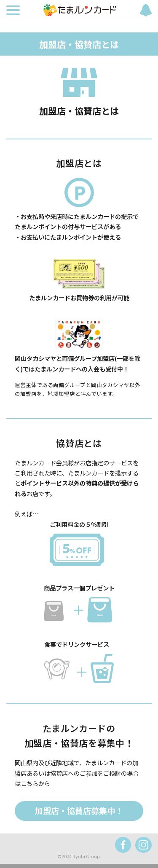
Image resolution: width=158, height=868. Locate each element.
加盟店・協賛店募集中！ (79, 811)
